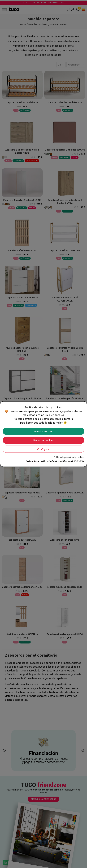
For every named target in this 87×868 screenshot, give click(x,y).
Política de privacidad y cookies (69, 457)
